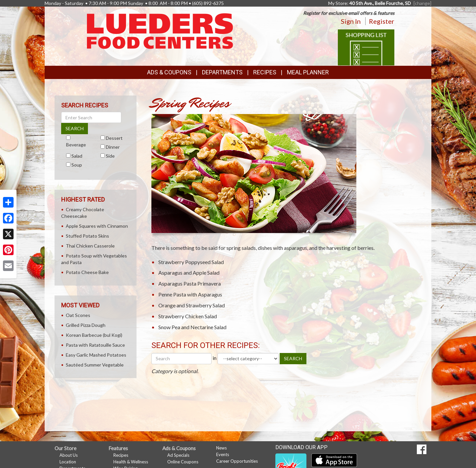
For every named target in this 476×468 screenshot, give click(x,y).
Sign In (351, 21)
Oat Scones (78, 315)
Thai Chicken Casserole (90, 246)
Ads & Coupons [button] (169, 72)
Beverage (76, 145)
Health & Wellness (131, 462)
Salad (77, 156)
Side (110, 156)
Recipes (265, 72)
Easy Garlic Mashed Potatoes (96, 355)
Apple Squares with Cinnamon (97, 226)
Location (68, 462)
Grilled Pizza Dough (86, 325)
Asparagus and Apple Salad (189, 273)
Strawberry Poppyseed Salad (191, 262)
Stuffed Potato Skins (87, 236)
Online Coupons (183, 462)
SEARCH (293, 358)
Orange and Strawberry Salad (192, 305)
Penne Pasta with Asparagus (190, 294)
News (221, 448)
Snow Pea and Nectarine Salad (192, 327)
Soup (77, 165)
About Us (69, 455)
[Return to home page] (160, 31)
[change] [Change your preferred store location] (422, 3)
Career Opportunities (237, 461)
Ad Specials (178, 455)
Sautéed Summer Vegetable (95, 365)
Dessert (114, 138)
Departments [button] (222, 72)
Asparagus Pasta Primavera (190, 283)
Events (223, 454)
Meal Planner (308, 72)
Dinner (113, 147)
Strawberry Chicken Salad (188, 316)
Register (382, 21)
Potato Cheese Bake (87, 272)
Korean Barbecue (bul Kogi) (94, 335)
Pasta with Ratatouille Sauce (95, 345)
